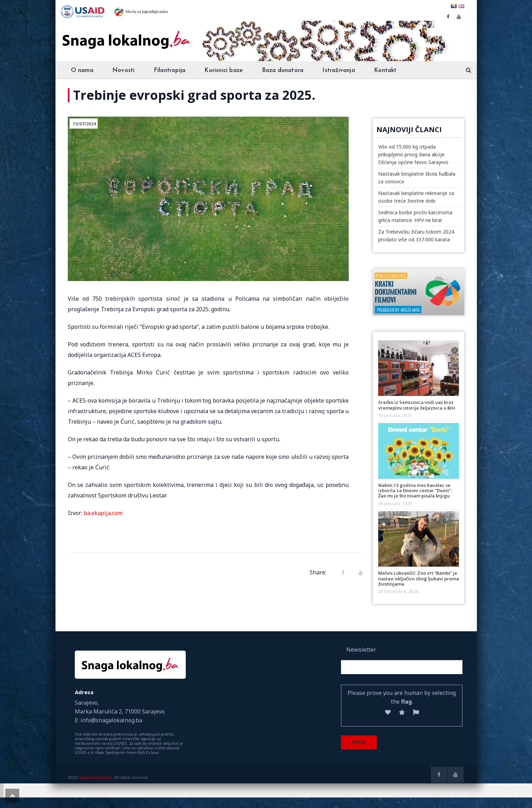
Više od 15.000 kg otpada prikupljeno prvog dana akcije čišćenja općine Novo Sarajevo (413, 154)
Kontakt (385, 70)
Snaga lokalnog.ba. (95, 777)
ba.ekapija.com (103, 513)
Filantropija (170, 70)
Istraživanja (339, 70)
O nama (82, 70)
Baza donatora (283, 70)
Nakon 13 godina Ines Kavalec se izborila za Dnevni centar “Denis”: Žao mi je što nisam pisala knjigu (415, 491)
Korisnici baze (224, 70)
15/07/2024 (84, 124)
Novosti (123, 70)
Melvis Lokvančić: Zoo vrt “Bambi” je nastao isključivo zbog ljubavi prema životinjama (419, 578)
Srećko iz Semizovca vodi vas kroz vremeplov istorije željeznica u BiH (417, 405)
